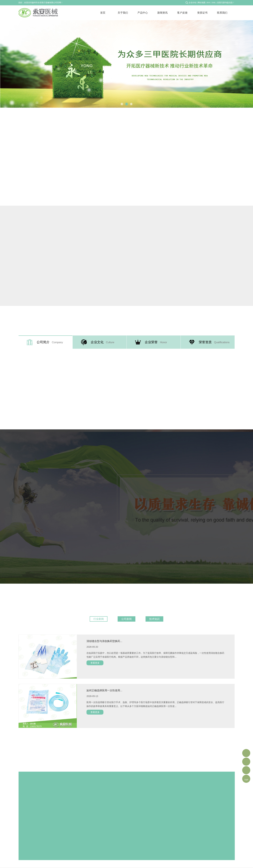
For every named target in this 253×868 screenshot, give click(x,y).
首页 (103, 13)
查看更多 (95, 651)
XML (214, 3)
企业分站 (192, 3)
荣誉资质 (214, 342)
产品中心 (143, 13)
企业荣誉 (156, 342)
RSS (209, 3)
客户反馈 (182, 13)
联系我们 (222, 13)
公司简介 (50, 342)
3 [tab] (131, 103)
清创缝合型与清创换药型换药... (104, 629)
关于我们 (123, 13)
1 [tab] (122, 103)
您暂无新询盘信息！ (226, 3)
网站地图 (202, 3)
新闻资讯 (162, 13)
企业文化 (103, 342)
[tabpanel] (127, 64)
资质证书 (202, 13)
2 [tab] (126, 102)
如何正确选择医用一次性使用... (104, 678)
